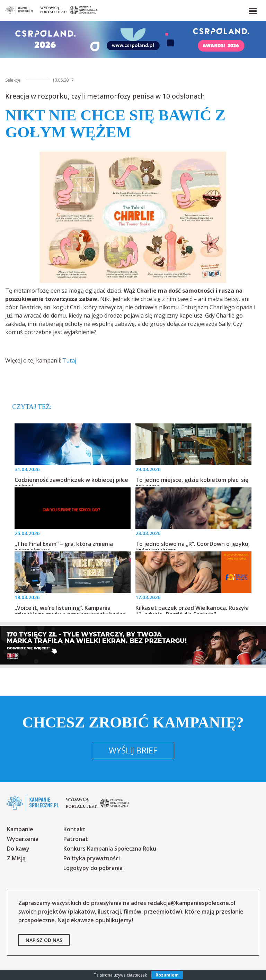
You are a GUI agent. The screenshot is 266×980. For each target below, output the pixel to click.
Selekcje (13, 80)
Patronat (76, 839)
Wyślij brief (133, 750)
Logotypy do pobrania (93, 868)
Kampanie (20, 829)
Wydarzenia (23, 839)
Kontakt (74, 829)
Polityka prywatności (92, 858)
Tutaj (69, 360)
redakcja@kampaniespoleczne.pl (191, 903)
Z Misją (16, 858)
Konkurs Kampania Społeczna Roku (110, 849)
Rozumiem (167, 975)
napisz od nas (44, 940)
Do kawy (18, 849)
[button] (252, 10)
